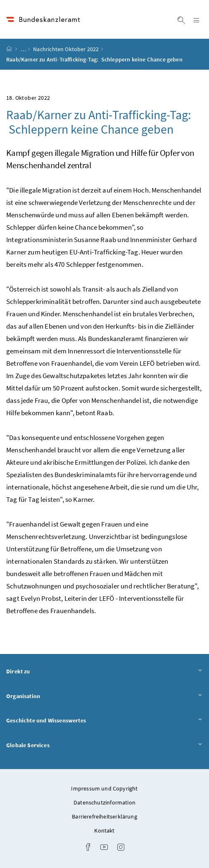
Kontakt (104, 830)
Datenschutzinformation (104, 802)
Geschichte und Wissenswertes (104, 720)
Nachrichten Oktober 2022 (66, 49)
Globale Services (104, 745)
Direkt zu (104, 671)
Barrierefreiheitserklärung (104, 816)
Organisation (104, 696)
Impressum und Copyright (104, 788)
